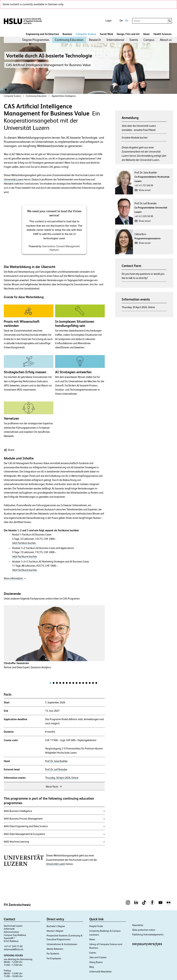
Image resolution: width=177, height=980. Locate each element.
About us (166, 40)
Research (95, 40)
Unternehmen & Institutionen (62, 944)
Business (67, 34)
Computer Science (86, 34)
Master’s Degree (55, 931)
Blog (92, 967)
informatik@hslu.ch (13, 949)
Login (108, 21)
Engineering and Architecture (42, 34)
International (115, 40)
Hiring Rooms (96, 962)
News (92, 939)
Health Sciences (162, 34)
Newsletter (138, 925)
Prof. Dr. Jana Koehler (56, 761)
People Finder (96, 926)
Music (147, 34)
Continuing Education (69, 40)
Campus (149, 40)
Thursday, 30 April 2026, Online (62, 778)
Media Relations (55, 949)
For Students (53, 954)
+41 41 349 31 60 (13, 946)
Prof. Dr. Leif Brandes (56, 769)
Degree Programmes (36, 40)
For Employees (54, 958)
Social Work (106, 34)
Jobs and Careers (98, 957)
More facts (54, 786)
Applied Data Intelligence (64, 96)
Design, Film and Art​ (128, 34)
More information (15, 578)
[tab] (50, 683)
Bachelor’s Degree (56, 926)
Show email (145, 190)
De (121, 21)
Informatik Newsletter (101, 972)
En (127, 21)
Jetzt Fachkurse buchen (25, 557)
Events (134, 40)
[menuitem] (36, 40)
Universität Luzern (14, 180)
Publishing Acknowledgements (148, 934)
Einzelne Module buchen (135, 138)
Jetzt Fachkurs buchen (24, 543)
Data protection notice (144, 930)
